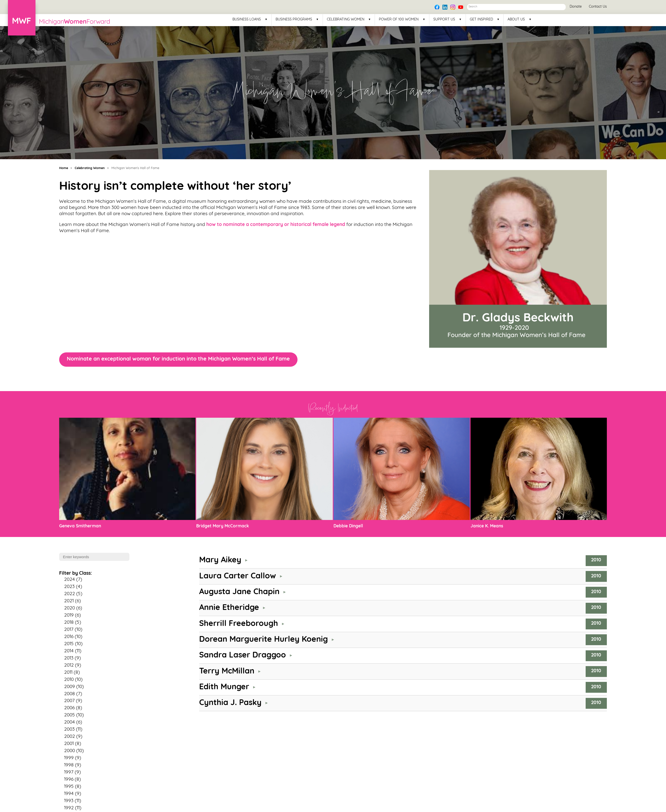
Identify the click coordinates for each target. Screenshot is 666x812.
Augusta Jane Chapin (239, 592)
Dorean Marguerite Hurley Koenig (263, 640)
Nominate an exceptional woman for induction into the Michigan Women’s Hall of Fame (178, 359)
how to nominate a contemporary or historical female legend (276, 225)
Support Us (444, 20)
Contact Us (598, 7)
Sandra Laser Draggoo (243, 656)
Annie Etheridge (229, 608)
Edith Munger (224, 687)
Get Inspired (481, 20)
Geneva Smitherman (80, 526)
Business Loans (247, 20)
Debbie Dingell (348, 526)
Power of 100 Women (399, 20)
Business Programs (294, 20)
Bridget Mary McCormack (223, 526)
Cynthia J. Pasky (230, 703)
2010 (596, 560)
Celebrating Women (346, 20)
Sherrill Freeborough (239, 624)
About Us (516, 20)
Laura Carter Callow (238, 576)
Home (64, 168)
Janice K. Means (487, 526)
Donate (576, 7)
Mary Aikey (220, 560)
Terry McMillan (227, 672)
